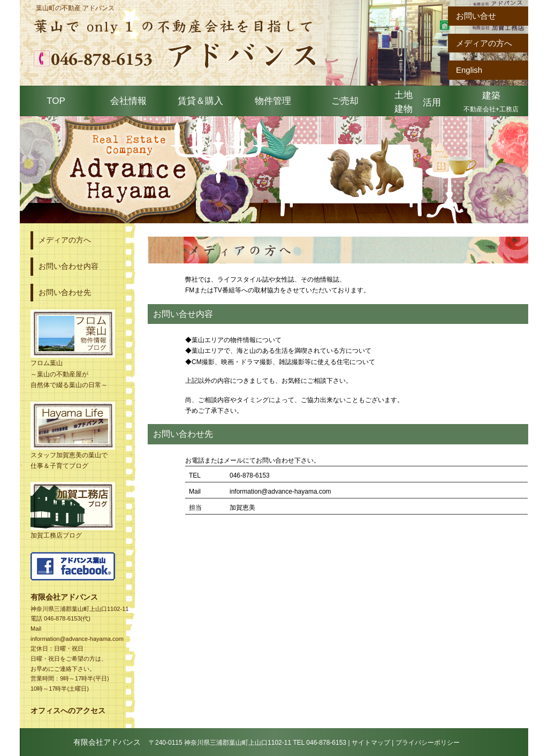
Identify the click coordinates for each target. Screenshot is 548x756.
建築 (491, 102)
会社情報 (128, 101)
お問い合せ (476, 16)
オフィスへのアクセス (68, 710)
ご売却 (345, 101)
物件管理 (273, 101)
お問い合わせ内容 (68, 266)
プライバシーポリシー (428, 743)
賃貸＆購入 (200, 101)
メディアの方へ (484, 43)
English (469, 70)
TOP (56, 101)
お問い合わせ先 (65, 292)
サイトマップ (371, 743)
